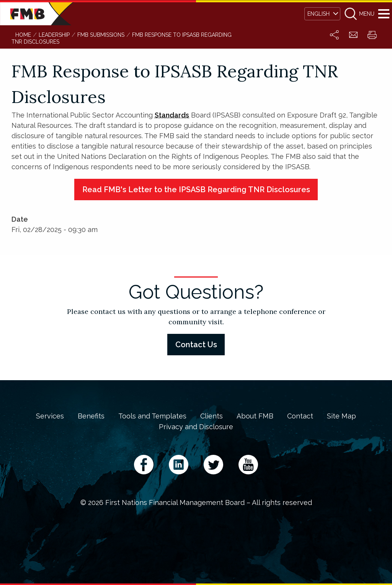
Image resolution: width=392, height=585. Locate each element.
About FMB (255, 416)
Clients (212, 416)
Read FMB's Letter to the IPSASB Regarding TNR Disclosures (196, 190)
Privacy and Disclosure (196, 427)
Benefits (91, 416)
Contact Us (196, 345)
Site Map (341, 416)
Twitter (213, 465)
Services (50, 416)
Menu (384, 14)
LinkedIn (179, 465)
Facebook (144, 465)
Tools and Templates (152, 416)
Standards (172, 115)
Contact (300, 416)
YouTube (248, 465)
